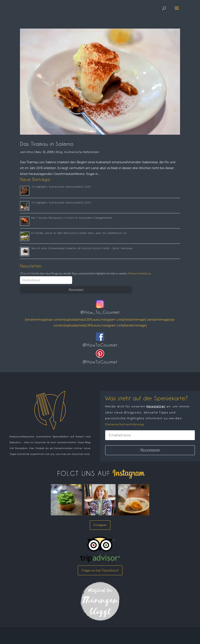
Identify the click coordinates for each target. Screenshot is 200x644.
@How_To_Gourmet (100, 312)
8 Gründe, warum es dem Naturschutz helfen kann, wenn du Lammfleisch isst (79, 233)
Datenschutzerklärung (139, 273)
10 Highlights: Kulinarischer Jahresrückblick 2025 (61, 187)
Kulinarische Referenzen (81, 152)
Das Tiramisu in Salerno (47, 144)
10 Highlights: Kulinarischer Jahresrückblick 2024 (61, 203)
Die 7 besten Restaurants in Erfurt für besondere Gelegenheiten (72, 218)
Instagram (100, 525)
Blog (59, 152)
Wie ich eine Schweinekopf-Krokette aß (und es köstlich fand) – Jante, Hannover (82, 248)
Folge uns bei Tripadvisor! (100, 570)
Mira (29, 152)
